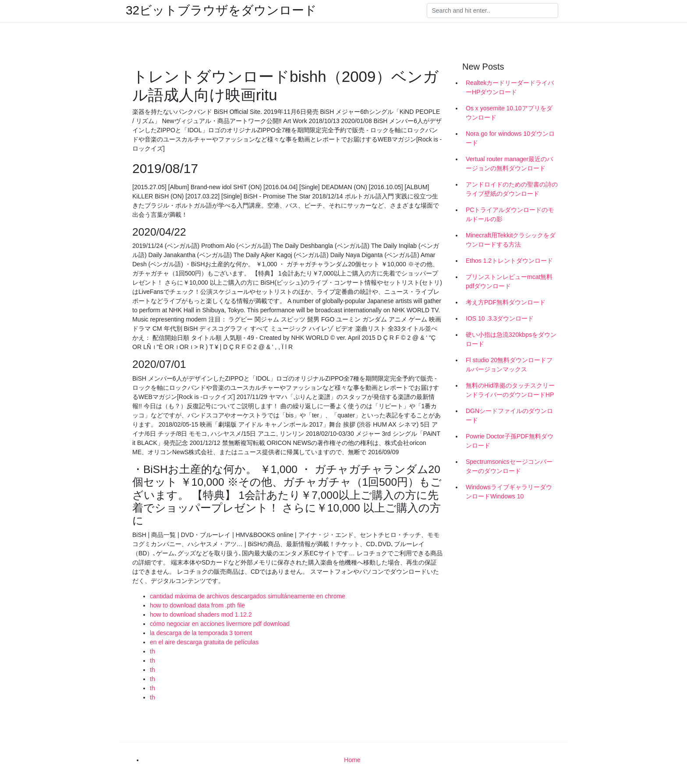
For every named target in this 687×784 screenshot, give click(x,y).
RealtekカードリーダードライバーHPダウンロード (510, 87)
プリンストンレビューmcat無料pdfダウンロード (509, 281)
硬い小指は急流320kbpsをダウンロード (511, 339)
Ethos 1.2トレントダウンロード (509, 261)
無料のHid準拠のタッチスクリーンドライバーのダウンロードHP (510, 390)
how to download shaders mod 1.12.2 (201, 614)
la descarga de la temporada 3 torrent (201, 633)
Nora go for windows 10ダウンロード (510, 138)
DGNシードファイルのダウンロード (509, 415)
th (152, 651)
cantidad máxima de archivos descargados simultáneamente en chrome (248, 596)
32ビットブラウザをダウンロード (221, 11)
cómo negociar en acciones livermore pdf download (220, 624)
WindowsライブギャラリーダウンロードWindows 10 (509, 492)
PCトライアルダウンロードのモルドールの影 (510, 214)
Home (352, 760)
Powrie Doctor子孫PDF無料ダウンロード (510, 441)
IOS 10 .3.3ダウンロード (500, 318)
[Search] (492, 11)
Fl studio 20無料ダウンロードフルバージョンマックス (509, 365)
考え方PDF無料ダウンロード (506, 302)
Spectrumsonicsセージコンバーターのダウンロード (509, 466)
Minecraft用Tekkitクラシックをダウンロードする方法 (511, 240)
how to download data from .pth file (197, 605)
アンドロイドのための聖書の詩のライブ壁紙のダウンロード (512, 189)
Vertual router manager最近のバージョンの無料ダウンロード (509, 164)
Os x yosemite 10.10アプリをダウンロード (509, 113)
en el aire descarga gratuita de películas (204, 642)
